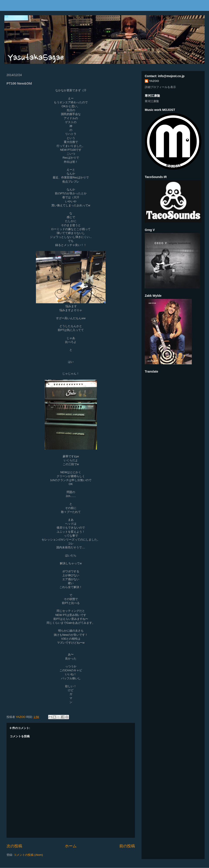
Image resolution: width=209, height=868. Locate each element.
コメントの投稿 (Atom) (28, 855)
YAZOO (21, 717)
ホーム (71, 846)
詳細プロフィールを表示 (160, 87)
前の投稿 (127, 846)
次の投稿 (14, 846)
